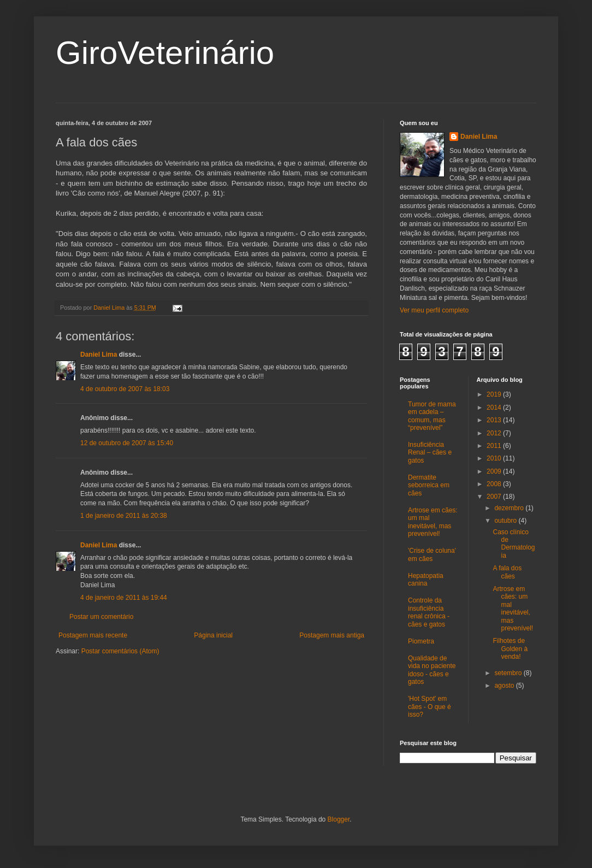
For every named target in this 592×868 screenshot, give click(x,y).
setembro (509, 673)
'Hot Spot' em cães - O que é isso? (430, 707)
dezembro (510, 508)
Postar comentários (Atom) (120, 651)
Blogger (339, 819)
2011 (495, 446)
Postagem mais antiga (332, 635)
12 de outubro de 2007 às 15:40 (127, 443)
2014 (495, 408)
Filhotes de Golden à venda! (510, 649)
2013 (495, 420)
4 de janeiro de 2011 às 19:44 (124, 598)
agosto (505, 686)
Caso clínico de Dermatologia (514, 544)
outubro (506, 521)
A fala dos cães (507, 572)
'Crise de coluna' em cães (432, 554)
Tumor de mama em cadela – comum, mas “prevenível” (432, 416)
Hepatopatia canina (426, 580)
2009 (495, 471)
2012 (495, 433)
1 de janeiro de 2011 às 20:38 (124, 516)
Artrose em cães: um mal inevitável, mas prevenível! (433, 522)
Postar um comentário (101, 617)
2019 (495, 394)
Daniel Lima (99, 355)
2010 (495, 458)
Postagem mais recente (93, 635)
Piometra (421, 641)
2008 (495, 484)
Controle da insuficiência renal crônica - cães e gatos (429, 612)
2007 (495, 497)
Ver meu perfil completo (434, 310)
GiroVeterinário (165, 53)
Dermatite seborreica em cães (429, 485)
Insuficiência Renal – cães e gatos (430, 453)
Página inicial (213, 635)
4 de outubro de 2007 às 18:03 (125, 389)
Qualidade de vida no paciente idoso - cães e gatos (432, 670)
